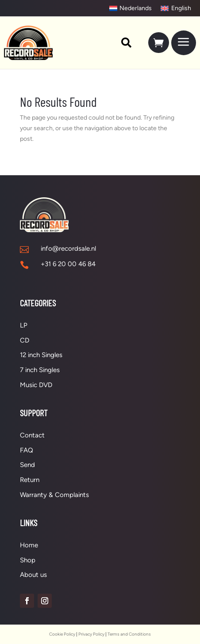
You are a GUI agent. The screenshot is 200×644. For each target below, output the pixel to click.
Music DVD (36, 385)
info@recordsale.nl (68, 249)
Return (30, 480)
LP (24, 325)
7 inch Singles (40, 370)
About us (33, 575)
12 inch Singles (41, 355)
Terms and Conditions (129, 634)
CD (25, 340)
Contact (32, 435)
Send (27, 465)
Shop (28, 560)
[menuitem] (122, 43)
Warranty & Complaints (54, 495)
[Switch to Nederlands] (131, 8)
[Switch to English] (176, 8)
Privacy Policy (91, 634)
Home (29, 545)
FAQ (27, 450)
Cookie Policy (62, 634)
